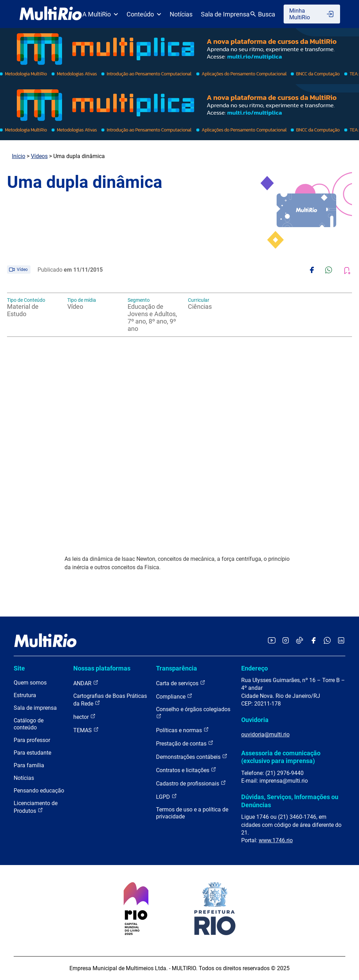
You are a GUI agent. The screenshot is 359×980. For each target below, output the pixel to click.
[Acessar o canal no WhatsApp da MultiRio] (327, 641)
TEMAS (86, 730)
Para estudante (32, 753)
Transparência (177, 668)
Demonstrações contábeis (192, 757)
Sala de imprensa (35, 708)
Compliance (174, 696)
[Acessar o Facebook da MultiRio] (313, 641)
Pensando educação (39, 791)
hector (84, 717)
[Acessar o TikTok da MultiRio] (300, 641)
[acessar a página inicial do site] (51, 14)
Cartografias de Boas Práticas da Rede (110, 700)
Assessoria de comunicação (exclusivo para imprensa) (281, 757)
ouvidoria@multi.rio (265, 734)
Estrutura (25, 695)
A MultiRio (100, 14)
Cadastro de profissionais (191, 783)
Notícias (181, 14)
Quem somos (30, 683)
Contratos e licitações (186, 770)
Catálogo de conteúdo (29, 724)
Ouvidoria (255, 720)
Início (19, 156)
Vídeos (39, 156)
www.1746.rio (276, 840)
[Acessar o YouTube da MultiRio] (272, 641)
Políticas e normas (182, 730)
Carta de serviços (181, 683)
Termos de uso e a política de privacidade (192, 813)
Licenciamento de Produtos (36, 807)
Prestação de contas (185, 743)
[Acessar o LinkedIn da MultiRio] (341, 641)
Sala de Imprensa (225, 14)
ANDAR (86, 683)
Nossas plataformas (102, 668)
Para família (29, 765)
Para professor (32, 740)
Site (19, 668)
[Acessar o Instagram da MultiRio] (286, 641)
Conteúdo (144, 14)
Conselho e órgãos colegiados (193, 712)
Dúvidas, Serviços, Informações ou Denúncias (290, 801)
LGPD (167, 797)
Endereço (255, 668)
